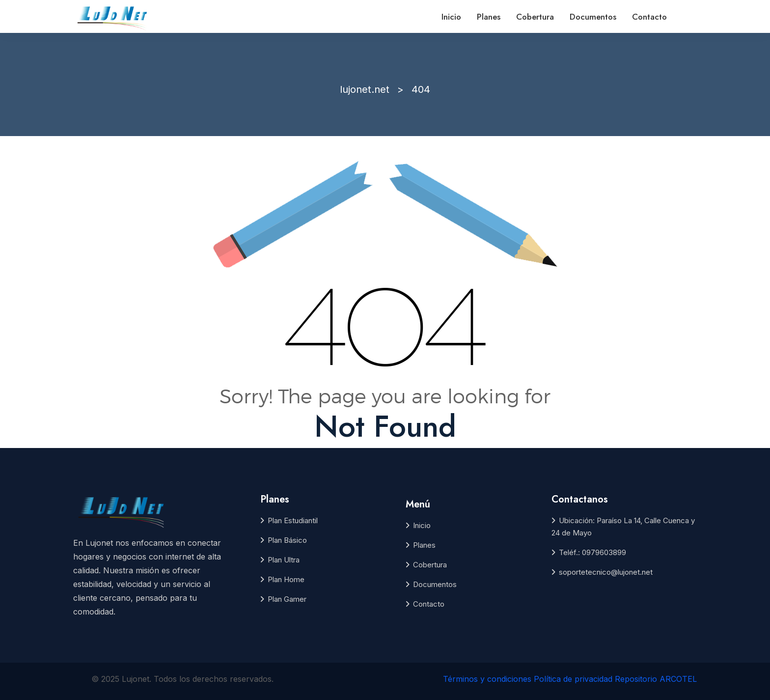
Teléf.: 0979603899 (592, 552)
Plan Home (286, 579)
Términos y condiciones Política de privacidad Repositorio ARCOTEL (570, 679)
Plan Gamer (287, 599)
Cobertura (535, 17)
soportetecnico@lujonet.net (606, 572)
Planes (489, 17)
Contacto (649, 17)
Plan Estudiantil (293, 520)
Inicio (451, 17)
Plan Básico (287, 540)
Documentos (593, 17)
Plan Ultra (284, 560)
